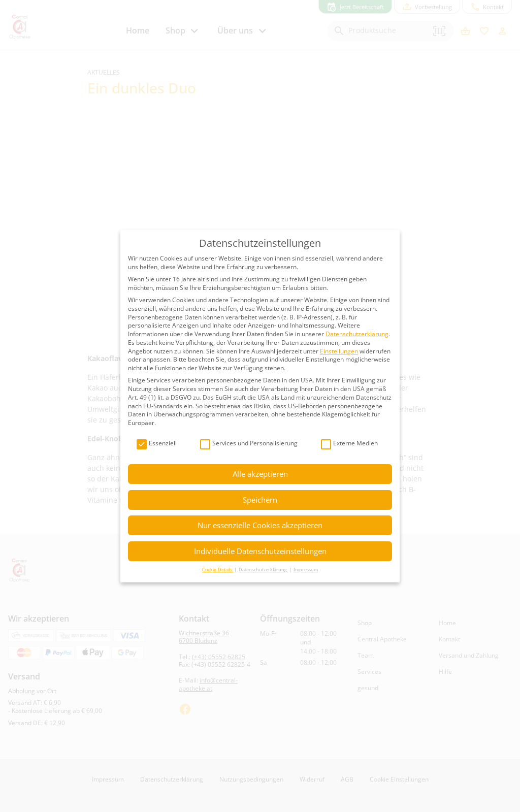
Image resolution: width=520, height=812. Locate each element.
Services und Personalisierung (249, 444)
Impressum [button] (306, 570)
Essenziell (157, 444)
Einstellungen (339, 351)
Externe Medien (349, 444)
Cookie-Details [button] (218, 570)
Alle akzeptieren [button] (260, 474)
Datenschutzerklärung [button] (263, 570)
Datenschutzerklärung (357, 334)
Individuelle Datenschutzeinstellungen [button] (260, 551)
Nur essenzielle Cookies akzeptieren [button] (260, 525)
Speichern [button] (260, 500)
